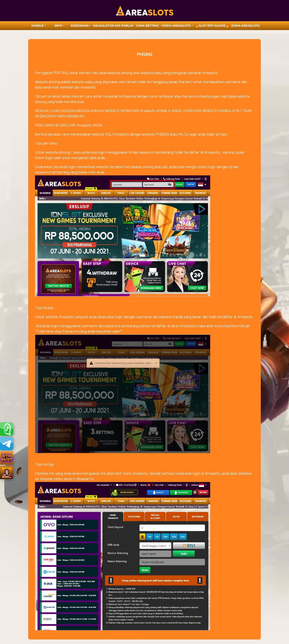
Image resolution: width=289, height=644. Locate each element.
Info (58, 26)
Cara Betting (147, 26)
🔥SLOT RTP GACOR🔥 (212, 26)
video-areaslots (176, 26)
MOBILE (37, 26)
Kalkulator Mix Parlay (113, 26)
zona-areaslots (245, 26)
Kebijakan (80, 26)
